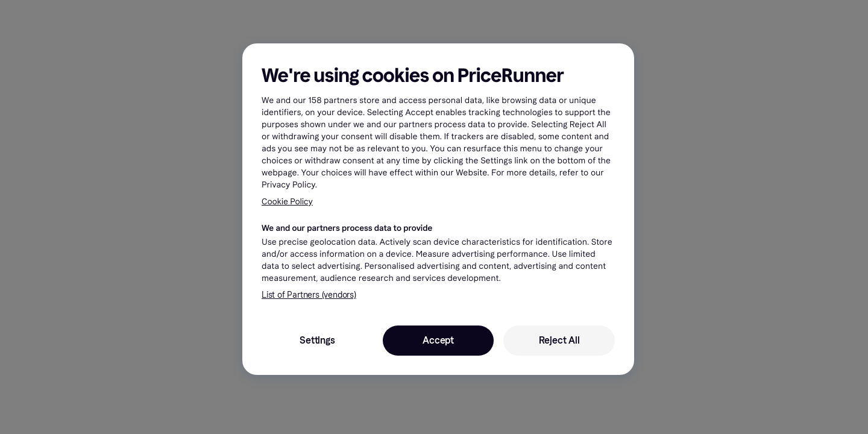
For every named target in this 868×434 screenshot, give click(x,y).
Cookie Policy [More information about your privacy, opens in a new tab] (287, 202)
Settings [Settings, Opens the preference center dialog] (317, 340)
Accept (438, 340)
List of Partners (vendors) (309, 295)
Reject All (559, 340)
